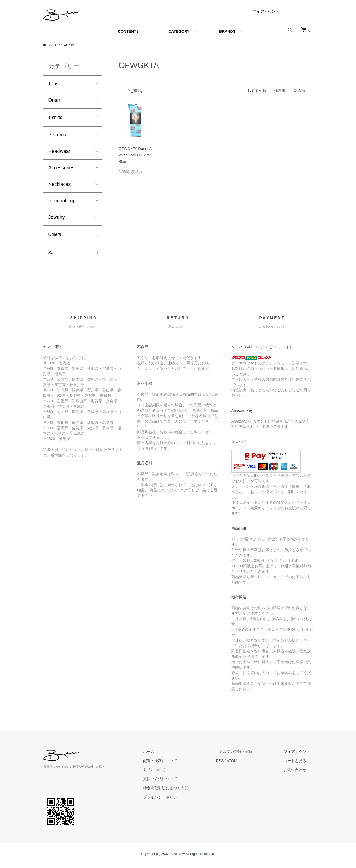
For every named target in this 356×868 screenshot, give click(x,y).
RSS (232, 764)
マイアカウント (266, 11)
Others (56, 236)
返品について (170, 773)
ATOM (244, 764)
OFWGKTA (68, 45)
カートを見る (298, 764)
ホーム (48, 45)
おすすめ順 (257, 91)
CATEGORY (179, 31)
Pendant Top (62, 202)
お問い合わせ (298, 773)
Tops (54, 84)
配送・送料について (176, 764)
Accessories (61, 169)
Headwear (59, 152)
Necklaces (60, 185)
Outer (54, 100)
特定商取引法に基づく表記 (181, 791)
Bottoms (57, 136)
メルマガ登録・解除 (245, 755)
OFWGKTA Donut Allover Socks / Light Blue (136, 155)
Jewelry (57, 218)
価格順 (280, 91)
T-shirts (56, 118)
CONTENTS (128, 31)
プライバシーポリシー (178, 800)
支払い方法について (176, 782)
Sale (53, 256)
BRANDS (227, 31)
